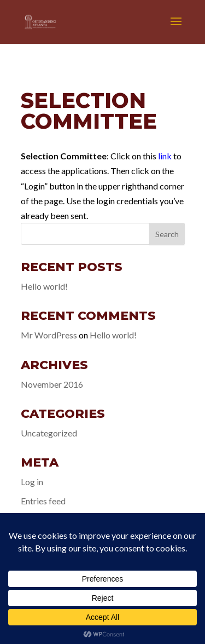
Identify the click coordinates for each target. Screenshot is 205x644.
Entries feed (43, 501)
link (165, 156)
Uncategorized (49, 433)
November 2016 (52, 384)
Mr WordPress (49, 335)
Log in (32, 482)
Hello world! (44, 286)
